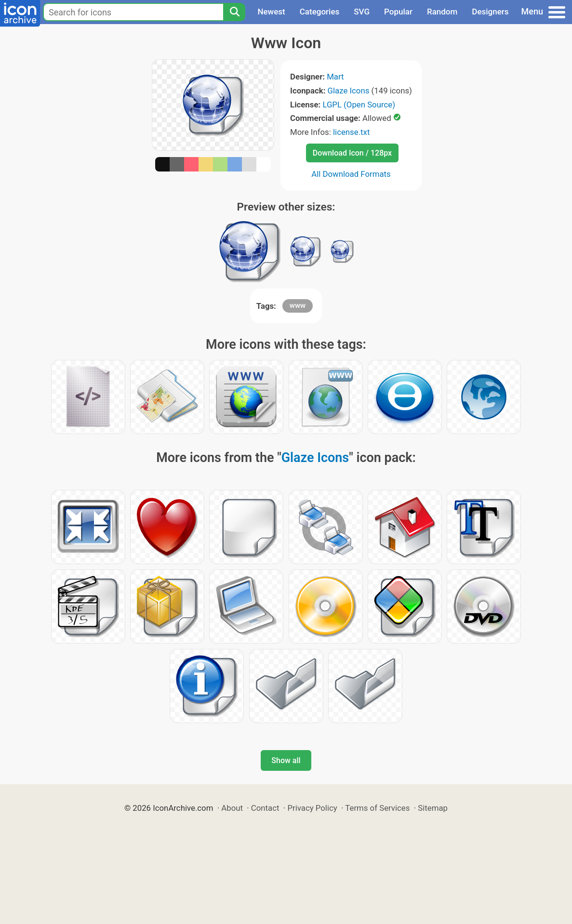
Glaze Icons (349, 91)
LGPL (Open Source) (359, 105)
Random (442, 12)
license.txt (351, 132)
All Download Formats (351, 174)
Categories (320, 12)
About (232, 808)
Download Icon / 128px (352, 153)
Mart (335, 77)
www (298, 305)
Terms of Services (377, 808)
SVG (362, 12)
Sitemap (433, 808)
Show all (286, 760)
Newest (271, 12)
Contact (265, 808)
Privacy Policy (312, 808)
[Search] (234, 12)
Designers (490, 12)
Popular (398, 12)
